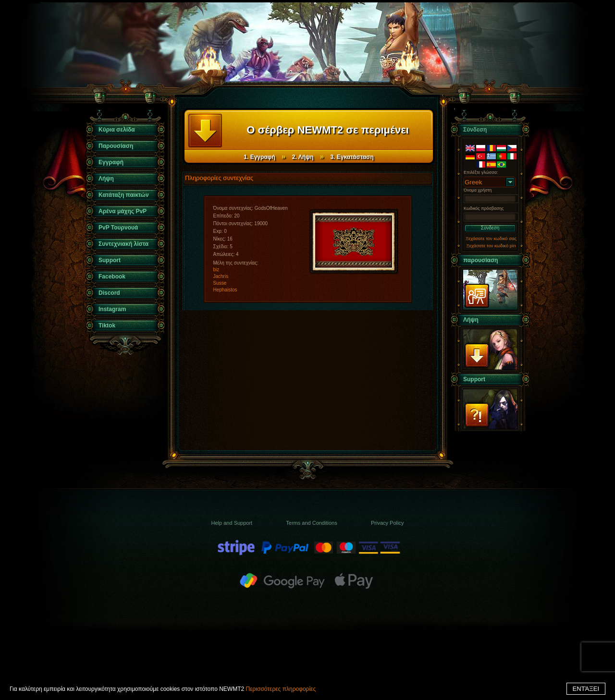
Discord (109, 293)
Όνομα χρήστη (478, 190)
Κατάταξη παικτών (124, 195)
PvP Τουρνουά (118, 228)
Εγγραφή (111, 162)
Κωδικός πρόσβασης (484, 208)
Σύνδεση (490, 228)
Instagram (112, 309)
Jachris (221, 276)
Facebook (112, 277)
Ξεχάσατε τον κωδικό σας (491, 238)
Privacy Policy (387, 523)
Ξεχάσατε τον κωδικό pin (491, 246)
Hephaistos (225, 290)
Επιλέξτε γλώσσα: (481, 172)
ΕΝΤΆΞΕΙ (586, 689)
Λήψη (106, 179)
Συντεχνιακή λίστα (123, 244)
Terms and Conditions (311, 523)
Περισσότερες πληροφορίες (281, 689)
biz (216, 270)
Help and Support (232, 523)
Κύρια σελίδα (117, 130)
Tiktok (107, 326)
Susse (220, 283)
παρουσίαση (480, 260)
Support (110, 260)
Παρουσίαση (116, 146)
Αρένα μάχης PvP (123, 211)
